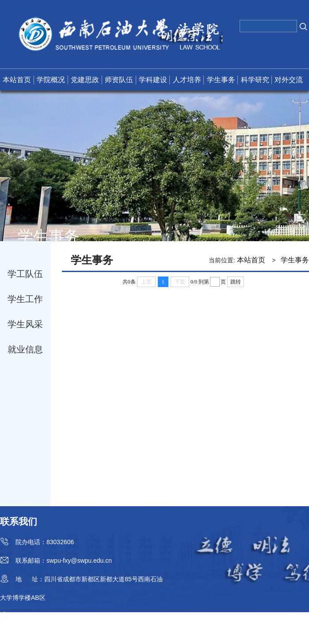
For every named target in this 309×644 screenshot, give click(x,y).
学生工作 (25, 299)
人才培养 (187, 80)
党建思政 (85, 80)
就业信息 (25, 349)
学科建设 (153, 80)
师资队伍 (119, 80)
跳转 (236, 282)
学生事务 (221, 80)
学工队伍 (25, 274)
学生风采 (25, 324)
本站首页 (17, 80)
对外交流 (289, 80)
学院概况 (51, 80)
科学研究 (255, 80)
